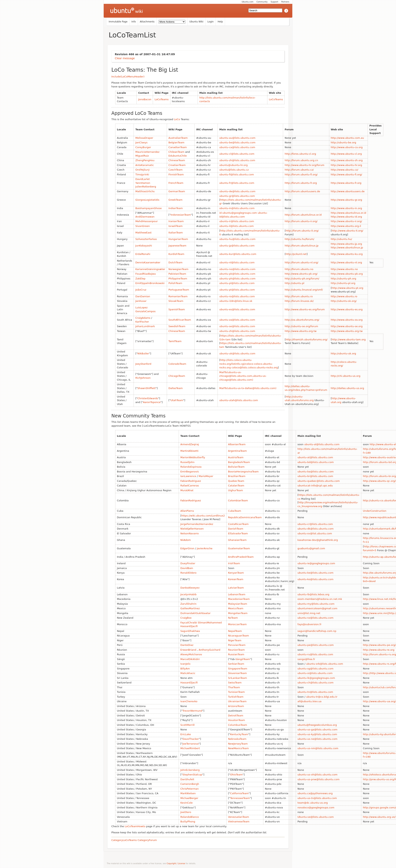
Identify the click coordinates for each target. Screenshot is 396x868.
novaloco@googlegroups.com (316, 808)
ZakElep (140, 279)
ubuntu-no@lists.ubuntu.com (237, 269)
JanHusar (141, 301)
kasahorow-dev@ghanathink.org (318, 540)
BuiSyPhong (188, 822)
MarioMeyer (206, 476)
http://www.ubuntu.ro (344, 296)
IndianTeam (176, 208)
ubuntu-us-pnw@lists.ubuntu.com (318, 779)
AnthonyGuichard (209, 650)
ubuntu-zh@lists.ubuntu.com (237, 160)
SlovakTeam (176, 301)
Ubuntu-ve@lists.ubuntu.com (316, 817)
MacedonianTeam (239, 599)
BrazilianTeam (237, 476)
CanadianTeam (178, 147)
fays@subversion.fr (309, 624)
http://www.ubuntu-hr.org (347, 165)
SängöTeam (243, 659)
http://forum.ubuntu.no (299, 269)
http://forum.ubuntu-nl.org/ (301, 262)
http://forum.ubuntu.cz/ (299, 170)
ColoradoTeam (177, 364)
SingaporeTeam (238, 669)
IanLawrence (188, 476)
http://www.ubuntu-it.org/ (348, 231)
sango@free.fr (306, 659)
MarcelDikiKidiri (190, 659)
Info (134, 22)
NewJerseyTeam (238, 744)
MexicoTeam (236, 608)
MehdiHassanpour (147, 221)
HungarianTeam (178, 239)
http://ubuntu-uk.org (343, 354)
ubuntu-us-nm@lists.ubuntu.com (318, 748)
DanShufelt (187, 779)
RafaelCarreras (190, 486)
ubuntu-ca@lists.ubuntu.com (237, 147)
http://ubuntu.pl (294, 283)
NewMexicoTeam (238, 748)
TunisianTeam (236, 692)
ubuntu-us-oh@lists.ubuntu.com (317, 775)
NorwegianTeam (178, 269)
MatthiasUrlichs (145, 191)
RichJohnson (143, 378)
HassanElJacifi (189, 626)
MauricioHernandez (147, 152)
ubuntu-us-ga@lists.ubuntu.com (317, 730)
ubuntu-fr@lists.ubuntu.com (237, 183)
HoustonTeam (237, 720)
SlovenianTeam (237, 673)
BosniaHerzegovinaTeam (243, 472)
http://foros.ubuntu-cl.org (300, 154)
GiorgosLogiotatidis (147, 200)
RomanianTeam (178, 296)
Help (220, 22)
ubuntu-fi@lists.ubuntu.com (237, 175)
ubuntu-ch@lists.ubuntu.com (315, 683)
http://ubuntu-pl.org (343, 283)
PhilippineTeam (178, 279)
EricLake (186, 734)
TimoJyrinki (142, 175)
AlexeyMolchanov (191, 654)
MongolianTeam (238, 613)
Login (210, 22)
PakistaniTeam (177, 274)
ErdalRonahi (143, 254)
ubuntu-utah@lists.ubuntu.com (239, 400)
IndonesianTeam (181, 215)
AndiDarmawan (145, 217)
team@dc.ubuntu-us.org (313, 803)
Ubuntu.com (248, 2)
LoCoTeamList (132, 35)
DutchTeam (175, 262)
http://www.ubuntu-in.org (346, 208)
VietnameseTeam (239, 822)
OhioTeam (236, 775)
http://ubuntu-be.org (344, 142)
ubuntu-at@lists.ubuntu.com (315, 457)
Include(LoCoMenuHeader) (128, 77)
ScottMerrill (187, 725)
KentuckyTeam (239, 734)
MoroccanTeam (237, 624)
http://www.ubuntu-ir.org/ (346, 221)
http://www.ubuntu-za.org (347, 320)
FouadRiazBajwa (145, 274)
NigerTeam (235, 640)
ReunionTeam (236, 650)
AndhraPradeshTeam (241, 557)
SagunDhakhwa (190, 631)
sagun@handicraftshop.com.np (317, 631)
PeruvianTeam (237, 645)
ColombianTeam (238, 501)
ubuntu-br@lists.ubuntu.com (315, 476)
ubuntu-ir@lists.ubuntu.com (237, 221)
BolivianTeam (236, 467)
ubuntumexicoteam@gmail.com (317, 608)
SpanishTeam (177, 309)
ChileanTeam (176, 152)
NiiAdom (186, 540)
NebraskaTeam (237, 739)
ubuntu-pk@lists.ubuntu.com (237, 274)
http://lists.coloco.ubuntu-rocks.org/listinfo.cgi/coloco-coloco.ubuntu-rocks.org (246, 364)
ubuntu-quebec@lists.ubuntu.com (319, 481)
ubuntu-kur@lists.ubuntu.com (238, 254)
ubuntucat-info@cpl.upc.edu (315, 486)
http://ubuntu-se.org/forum (301, 326)
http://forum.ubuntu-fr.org (301, 183)
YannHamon (143, 183)
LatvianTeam (236, 588)
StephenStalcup (192, 775)
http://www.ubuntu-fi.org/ (347, 175)
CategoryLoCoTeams (124, 840)
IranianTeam (176, 221)
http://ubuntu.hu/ (341, 239)
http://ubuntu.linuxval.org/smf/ (304, 290)
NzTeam (233, 618)
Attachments (147, 22)
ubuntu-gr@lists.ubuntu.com (237, 196)
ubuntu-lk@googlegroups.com (316, 678)
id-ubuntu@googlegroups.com (238, 213)
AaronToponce (152, 402)
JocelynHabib (188, 594)
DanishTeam (236, 529)
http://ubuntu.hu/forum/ (299, 239)
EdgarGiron (187, 548)
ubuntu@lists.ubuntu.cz (234, 170)
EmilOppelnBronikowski (150, 283)
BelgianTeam (176, 142)
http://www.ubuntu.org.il (346, 226)
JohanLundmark (145, 326)
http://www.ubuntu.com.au (347, 138)
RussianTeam (236, 654)
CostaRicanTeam (238, 524)
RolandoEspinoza (191, 467)
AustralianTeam (178, 138)
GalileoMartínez (190, 608)
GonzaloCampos (145, 311)
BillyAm (185, 669)
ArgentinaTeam (237, 451)
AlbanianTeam (237, 444)
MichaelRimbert (190, 748)
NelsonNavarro (190, 533)
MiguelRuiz (142, 156)
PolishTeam (175, 283)
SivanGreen (143, 226)
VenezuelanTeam (239, 817)
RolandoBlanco (190, 817)
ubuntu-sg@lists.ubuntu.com (315, 669)
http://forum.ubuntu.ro (299, 296)
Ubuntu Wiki (196, 22)
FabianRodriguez (191, 481)
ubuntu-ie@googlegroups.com (316, 563)
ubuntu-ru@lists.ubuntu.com (315, 654)
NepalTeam (235, 631)
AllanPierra (187, 511)
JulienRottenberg (146, 187)
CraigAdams (143, 318)
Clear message (125, 58)
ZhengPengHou (145, 160)
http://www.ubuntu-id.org (346, 217)
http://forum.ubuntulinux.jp (302, 246)
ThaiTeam (234, 687)
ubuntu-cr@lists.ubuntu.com (315, 524)
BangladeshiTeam (239, 462)
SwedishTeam (177, 326)
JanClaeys (141, 142)
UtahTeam (177, 400)
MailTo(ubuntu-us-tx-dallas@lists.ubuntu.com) (248, 388)
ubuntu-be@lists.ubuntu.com (237, 142)
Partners (285, 2)
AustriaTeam (236, 457)
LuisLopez (141, 308)
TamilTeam (175, 341)
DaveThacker (191, 739)
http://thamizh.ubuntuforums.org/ (306, 340)
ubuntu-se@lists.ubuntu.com (237, 326)
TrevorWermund (192, 711)
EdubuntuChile (178, 156)
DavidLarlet (143, 179)
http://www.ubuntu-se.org (347, 326)
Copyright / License (176, 863)
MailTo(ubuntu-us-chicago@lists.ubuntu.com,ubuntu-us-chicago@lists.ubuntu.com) (243, 376)
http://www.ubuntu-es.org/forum (305, 309)
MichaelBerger (189, 798)
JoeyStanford (143, 364)
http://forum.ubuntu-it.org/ (302, 231)
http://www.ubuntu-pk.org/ (301, 274)
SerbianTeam (236, 664)
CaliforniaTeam (239, 793)
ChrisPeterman (190, 789)
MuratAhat (187, 490)
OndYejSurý (142, 170)
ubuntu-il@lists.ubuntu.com (236, 226)
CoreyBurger (143, 147)
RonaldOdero (188, 573)
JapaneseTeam (177, 246)
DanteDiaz (187, 645)
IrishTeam (234, 563)
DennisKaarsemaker (148, 262)
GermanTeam (177, 191)
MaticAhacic (188, 673)
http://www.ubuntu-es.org (347, 309)
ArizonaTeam (236, 706)
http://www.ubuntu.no (344, 269)
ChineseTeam (177, 160)
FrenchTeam (176, 183)
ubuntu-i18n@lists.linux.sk (236, 301)
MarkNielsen (188, 793)
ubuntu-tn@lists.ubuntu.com (315, 692)
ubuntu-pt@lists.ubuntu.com (237, 290)
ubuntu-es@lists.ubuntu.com (237, 309)
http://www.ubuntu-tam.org (349, 340)
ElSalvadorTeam (238, 533)
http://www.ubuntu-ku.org (347, 254)
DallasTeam (176, 388)
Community (262, 2)
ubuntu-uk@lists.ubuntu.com (237, 354)
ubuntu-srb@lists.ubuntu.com (325, 664)
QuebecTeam (236, 481)
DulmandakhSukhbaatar (196, 613)
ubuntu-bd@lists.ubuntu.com (316, 462)
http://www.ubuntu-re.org (379, 650)
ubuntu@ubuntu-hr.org (233, 165)
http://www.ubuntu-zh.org (347, 160)
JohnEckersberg (190, 770)
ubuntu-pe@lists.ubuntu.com (315, 645)
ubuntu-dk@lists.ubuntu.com (315, 529)
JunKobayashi (144, 246)
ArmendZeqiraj (190, 444)
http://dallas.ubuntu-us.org (348, 388)
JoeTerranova (191, 744)
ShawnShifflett (146, 388)
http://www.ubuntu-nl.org (346, 262)
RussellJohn (187, 462)
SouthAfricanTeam (180, 320)
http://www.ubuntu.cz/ (345, 170)
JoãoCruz (141, 290)
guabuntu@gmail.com (311, 548)
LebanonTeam (237, 594)
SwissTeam (235, 683)
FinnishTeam (176, 175)
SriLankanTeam (238, 678)
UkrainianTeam (237, 701)
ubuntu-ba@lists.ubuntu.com (315, 472)
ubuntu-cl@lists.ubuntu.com (237, 154)
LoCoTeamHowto (135, 826)
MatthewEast (143, 233)
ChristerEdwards (148, 398)
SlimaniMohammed (210, 623)
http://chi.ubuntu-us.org (346, 376)
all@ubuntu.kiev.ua (309, 701)
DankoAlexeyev (190, 588)
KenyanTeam (236, 573)
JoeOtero (186, 812)
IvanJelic (186, 664)
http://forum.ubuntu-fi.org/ (301, 175)
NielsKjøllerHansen (192, 529)
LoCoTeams (161, 99)
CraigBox (186, 618)
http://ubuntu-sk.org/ (344, 301)
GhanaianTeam (237, 540)
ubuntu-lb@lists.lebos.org (313, 594)
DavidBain (187, 568)
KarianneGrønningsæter (150, 269)
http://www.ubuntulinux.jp (347, 248)
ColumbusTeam (238, 725)
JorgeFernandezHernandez (197, 524)
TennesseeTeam (240, 798)
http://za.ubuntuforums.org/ (302, 320)
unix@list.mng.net (309, 613)
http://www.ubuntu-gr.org (347, 200)
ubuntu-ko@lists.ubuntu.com (315, 579)
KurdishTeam (176, 254)
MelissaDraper (144, 138)
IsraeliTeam (176, 226)
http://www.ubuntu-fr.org (346, 183)
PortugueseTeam (179, 290)
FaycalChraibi (189, 623)
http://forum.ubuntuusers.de (302, 191)
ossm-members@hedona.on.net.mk (320, 599)
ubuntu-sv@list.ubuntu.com (315, 533)
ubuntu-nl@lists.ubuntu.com (237, 262)
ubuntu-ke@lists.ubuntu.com (315, 573)
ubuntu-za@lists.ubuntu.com (237, 320)
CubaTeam (235, 511)
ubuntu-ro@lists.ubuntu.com (237, 296)
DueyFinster (188, 563)
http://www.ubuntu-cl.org (346, 154)
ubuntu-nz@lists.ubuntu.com (315, 618)
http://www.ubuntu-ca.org (347, 147)
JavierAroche (205, 548)
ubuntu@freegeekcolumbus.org (317, 725)
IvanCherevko (189, 701)
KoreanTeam (236, 579)
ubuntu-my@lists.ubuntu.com (316, 604)
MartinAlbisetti (189, 451)
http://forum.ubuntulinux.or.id (303, 215)
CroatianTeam (177, 165)
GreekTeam (175, 200)
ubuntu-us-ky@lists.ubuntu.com (317, 734)
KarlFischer (142, 322)
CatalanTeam (236, 486)
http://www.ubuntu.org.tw (301, 331)
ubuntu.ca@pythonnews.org (315, 793)
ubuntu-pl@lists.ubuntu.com (237, 283)
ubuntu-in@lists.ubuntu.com (237, 208)
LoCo (177, 119)
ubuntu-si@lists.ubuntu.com (315, 673)
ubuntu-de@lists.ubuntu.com (237, 191)
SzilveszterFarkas (146, 239)
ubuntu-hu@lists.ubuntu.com (237, 239)
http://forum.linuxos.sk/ (299, 301)
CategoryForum (147, 840)
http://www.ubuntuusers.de (348, 191)
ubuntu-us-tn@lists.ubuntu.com (317, 798)
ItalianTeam (176, 233)
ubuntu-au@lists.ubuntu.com (237, 138)
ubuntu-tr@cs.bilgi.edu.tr (322, 697)
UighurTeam (236, 490)
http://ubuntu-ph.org (344, 279)
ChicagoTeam (177, 376)
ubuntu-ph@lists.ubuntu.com (237, 279)
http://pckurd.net (296, 254)
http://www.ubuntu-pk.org (347, 274)
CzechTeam (176, 170)
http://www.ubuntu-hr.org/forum (304, 165)
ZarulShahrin (188, 604)
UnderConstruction (375, 511)
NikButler (143, 354)
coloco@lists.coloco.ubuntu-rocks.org (255, 367)
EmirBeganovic (190, 472)
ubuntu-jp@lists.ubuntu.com (237, 246)
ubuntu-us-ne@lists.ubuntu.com (317, 739)
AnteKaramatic (145, 165)
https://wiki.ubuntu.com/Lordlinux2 (203, 516)
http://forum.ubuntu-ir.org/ (301, 221)
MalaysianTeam (238, 604)
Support (274, 2)
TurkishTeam (236, 697)
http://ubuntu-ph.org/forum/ (302, 279)
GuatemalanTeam (239, 548)
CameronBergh (190, 784)
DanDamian (143, 296)
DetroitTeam (236, 716)
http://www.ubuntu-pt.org (348, 288)
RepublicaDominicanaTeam (245, 517)
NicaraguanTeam (239, 636)
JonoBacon (145, 99)
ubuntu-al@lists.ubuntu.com (322, 444)
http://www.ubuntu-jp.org (346, 244)
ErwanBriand (188, 650)
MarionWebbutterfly (193, 457)
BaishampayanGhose (148, 208)
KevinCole (186, 803)
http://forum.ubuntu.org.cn (301, 160)
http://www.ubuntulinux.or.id (349, 213)
